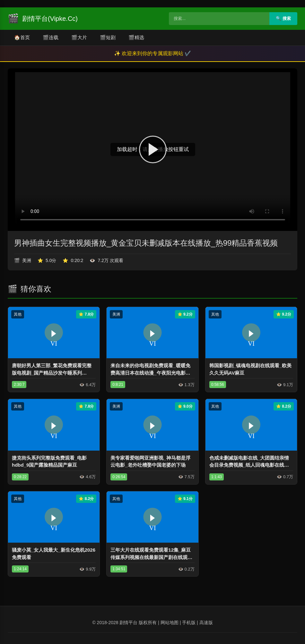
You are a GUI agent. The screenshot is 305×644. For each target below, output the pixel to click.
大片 (79, 38)
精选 (136, 38)
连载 (51, 38)
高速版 (206, 623)
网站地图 (170, 623)
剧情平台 (128, 623)
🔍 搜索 (283, 18)
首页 (22, 38)
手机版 (189, 623)
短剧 (108, 38)
